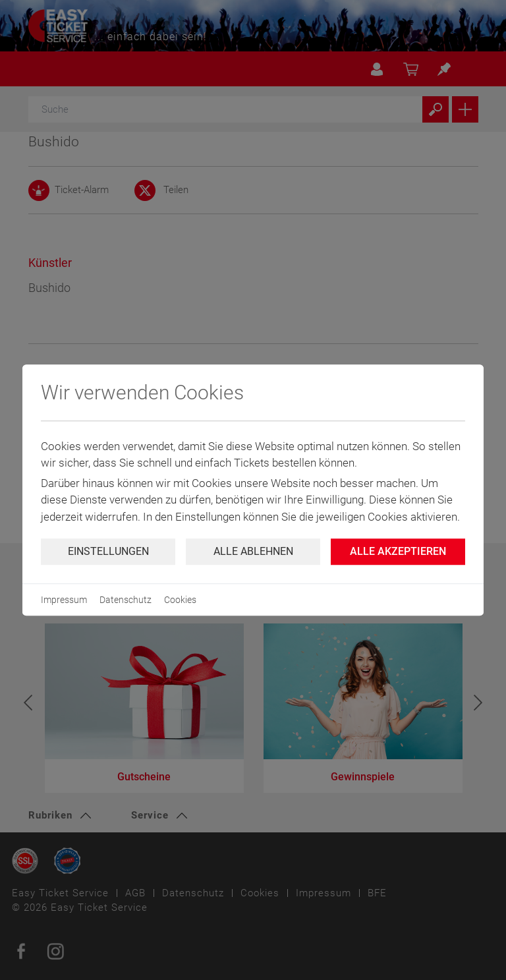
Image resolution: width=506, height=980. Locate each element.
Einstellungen (108, 551)
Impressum (64, 600)
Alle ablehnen (253, 551)
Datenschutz (126, 600)
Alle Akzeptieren (398, 551)
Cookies (180, 600)
